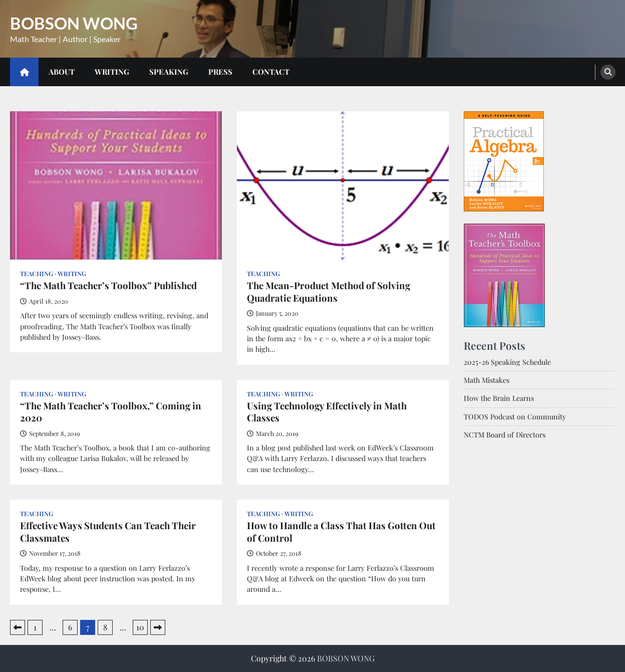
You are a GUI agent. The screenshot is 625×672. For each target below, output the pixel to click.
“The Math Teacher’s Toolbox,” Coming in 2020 (111, 412)
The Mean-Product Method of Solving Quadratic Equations (329, 292)
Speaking (169, 72)
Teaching (37, 273)
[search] (608, 72)
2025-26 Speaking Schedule (507, 362)
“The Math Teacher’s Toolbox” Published (108, 286)
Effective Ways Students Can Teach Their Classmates (108, 532)
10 (140, 627)
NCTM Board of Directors (505, 435)
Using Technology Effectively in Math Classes (327, 412)
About (62, 72)
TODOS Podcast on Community (515, 417)
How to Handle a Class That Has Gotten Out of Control (341, 532)
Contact (271, 72)
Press (220, 72)
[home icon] (24, 72)
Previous (18, 627)
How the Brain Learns (499, 398)
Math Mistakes (487, 380)
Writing (112, 72)
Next (158, 627)
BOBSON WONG (74, 23)
